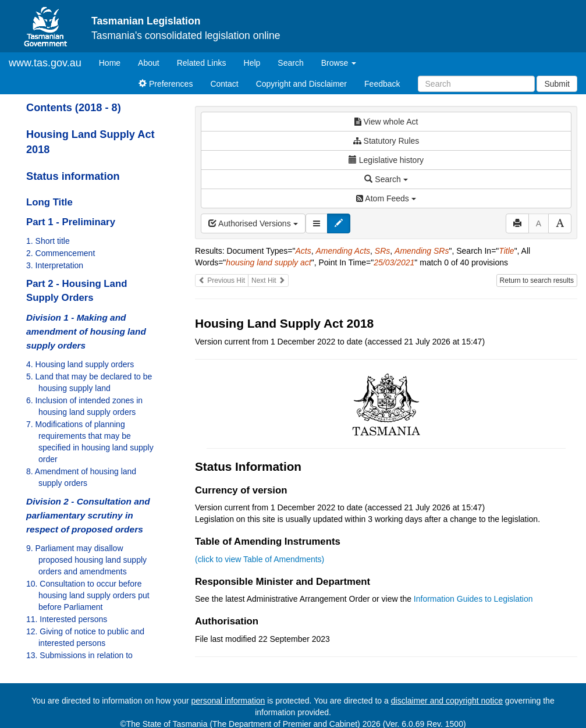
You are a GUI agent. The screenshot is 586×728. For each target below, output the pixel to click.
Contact (224, 84)
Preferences (166, 84)
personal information (228, 701)
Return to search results (537, 280)
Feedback (382, 84)
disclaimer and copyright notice (447, 701)
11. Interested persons (67, 619)
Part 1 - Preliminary (71, 222)
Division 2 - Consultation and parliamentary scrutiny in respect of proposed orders (88, 515)
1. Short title (48, 241)
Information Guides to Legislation (473, 599)
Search (290, 63)
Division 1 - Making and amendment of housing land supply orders (86, 331)
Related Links (202, 63)
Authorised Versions (253, 223)
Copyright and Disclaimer (301, 84)
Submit (557, 84)
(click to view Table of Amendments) (260, 559)
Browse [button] (339, 63)
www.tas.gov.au (45, 63)
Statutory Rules (386, 141)
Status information (73, 176)
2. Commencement (61, 253)
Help (252, 63)
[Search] (476, 84)
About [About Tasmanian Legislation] (149, 63)
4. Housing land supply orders (80, 364)
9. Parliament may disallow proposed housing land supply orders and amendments (86, 560)
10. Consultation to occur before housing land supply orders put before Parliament (88, 595)
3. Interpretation (55, 265)
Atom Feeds (386, 198)
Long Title (49, 202)
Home (114, 62)
